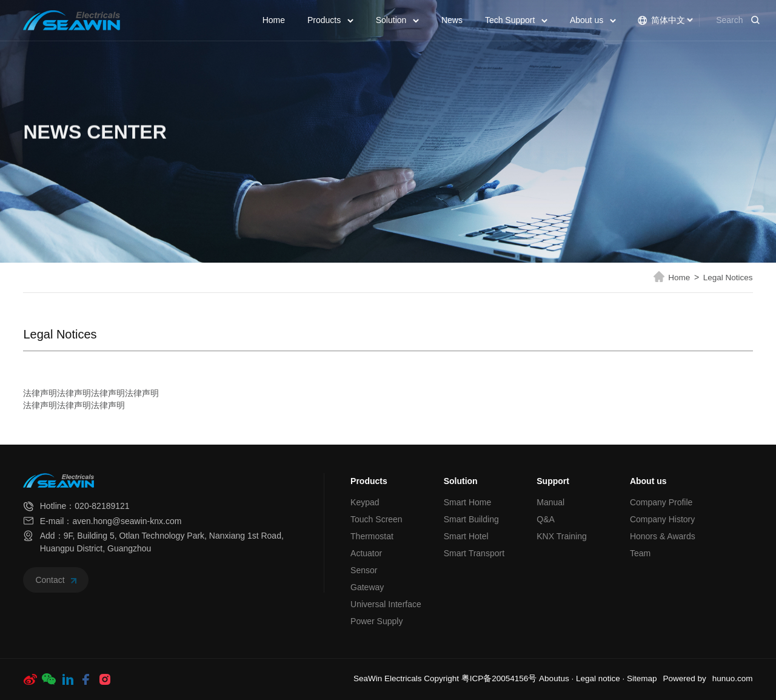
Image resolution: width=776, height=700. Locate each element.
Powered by (685, 678)
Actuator (366, 553)
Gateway (367, 587)
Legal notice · (601, 678)
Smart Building (471, 519)
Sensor (364, 570)
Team (640, 553)
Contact (56, 580)
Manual (550, 502)
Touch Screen (376, 519)
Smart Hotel (466, 536)
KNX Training (561, 536)
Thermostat (372, 536)
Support (553, 481)
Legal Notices (728, 278)
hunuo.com (733, 678)
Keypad (365, 502)
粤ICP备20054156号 (499, 678)
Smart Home (468, 502)
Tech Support (516, 20)
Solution (397, 20)
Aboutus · (557, 678)
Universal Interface (386, 604)
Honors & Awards (663, 536)
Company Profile (661, 502)
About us (593, 20)
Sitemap (642, 678)
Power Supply (376, 621)
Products (330, 20)
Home (274, 20)
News (452, 20)
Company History (662, 519)
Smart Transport (474, 553)
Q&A (546, 519)
